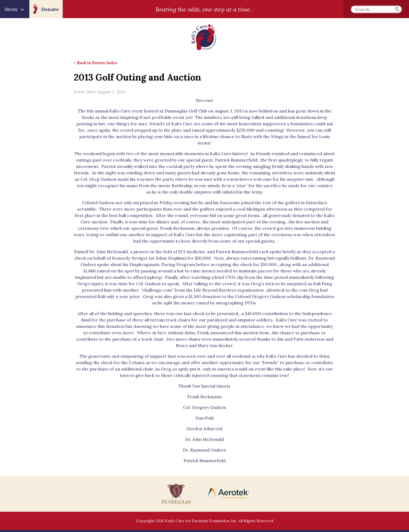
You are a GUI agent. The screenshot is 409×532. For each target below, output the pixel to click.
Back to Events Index (97, 63)
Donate (50, 9)
